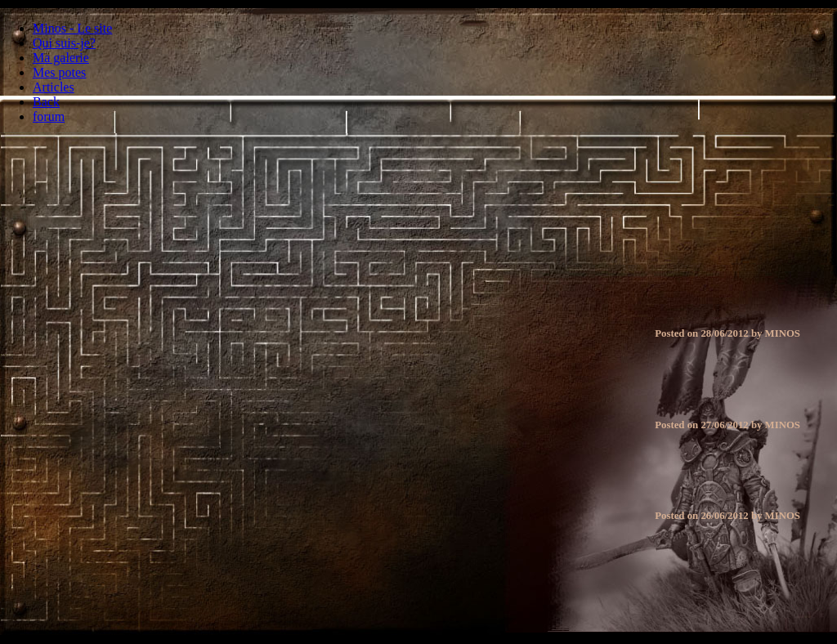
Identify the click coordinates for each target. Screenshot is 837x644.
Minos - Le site (72, 28)
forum (49, 116)
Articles (54, 87)
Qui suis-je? (64, 43)
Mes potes (59, 72)
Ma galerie (61, 58)
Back (46, 102)
